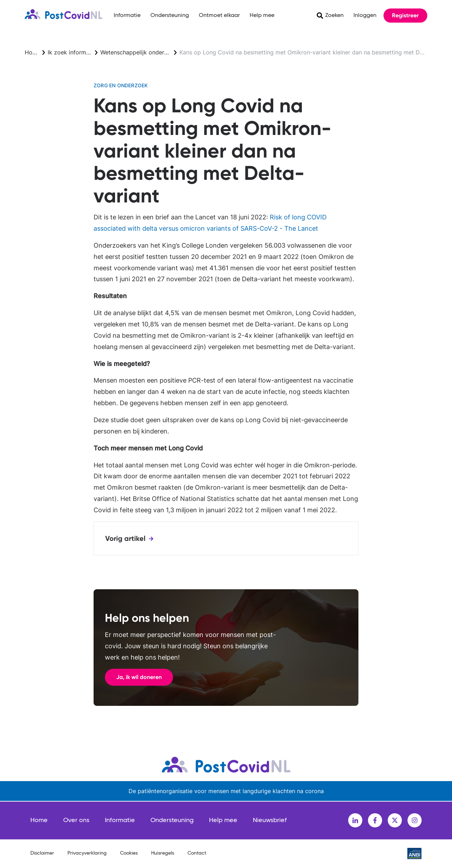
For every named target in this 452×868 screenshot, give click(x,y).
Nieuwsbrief (270, 820)
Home (33, 52)
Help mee (262, 16)
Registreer (405, 15)
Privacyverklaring (87, 853)
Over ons (76, 820)
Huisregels (163, 853)
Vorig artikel (125, 538)
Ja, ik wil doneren (139, 677)
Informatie (127, 16)
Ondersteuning (170, 16)
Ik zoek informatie (72, 52)
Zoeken (334, 16)
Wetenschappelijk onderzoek (139, 52)
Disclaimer (42, 853)
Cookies (129, 853)
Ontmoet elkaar (219, 16)
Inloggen (365, 16)
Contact (197, 853)
